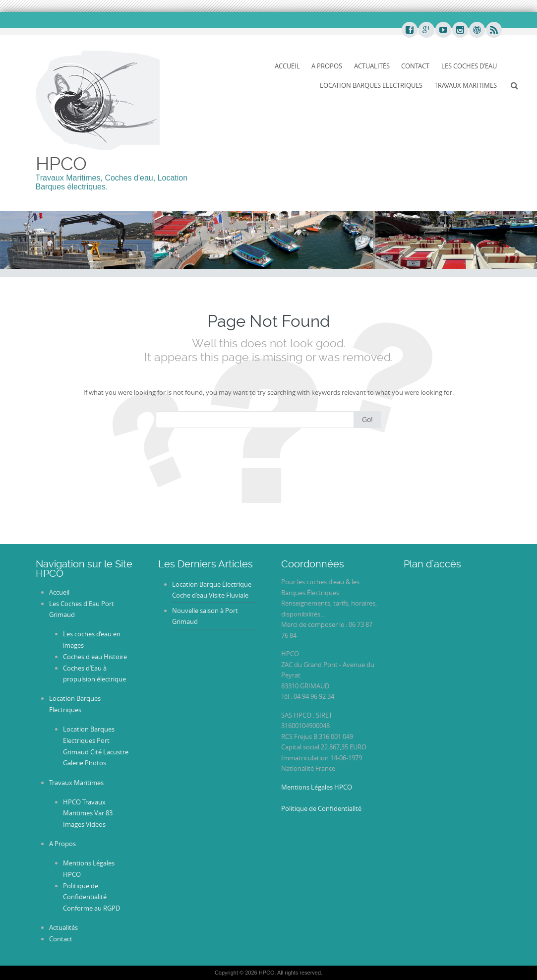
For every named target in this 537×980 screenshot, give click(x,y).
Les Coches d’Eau (469, 66)
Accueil (287, 66)
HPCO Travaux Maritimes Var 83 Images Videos (88, 813)
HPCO (61, 164)
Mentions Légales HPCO (317, 787)
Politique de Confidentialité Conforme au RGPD (91, 897)
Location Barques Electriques (371, 85)
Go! (367, 419)
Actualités (372, 66)
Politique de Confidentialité (321, 808)
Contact (415, 66)
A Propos (327, 66)
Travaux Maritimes (466, 85)
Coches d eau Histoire (95, 657)
